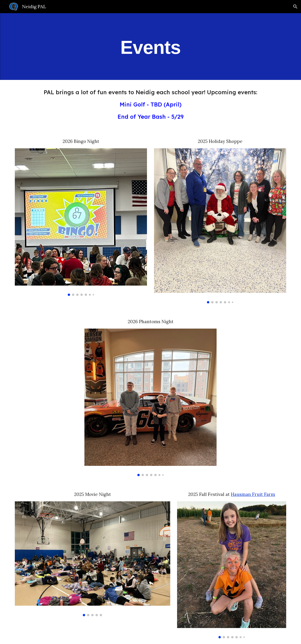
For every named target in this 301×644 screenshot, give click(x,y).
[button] (295, 7)
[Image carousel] (81, 222)
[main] (150, 47)
